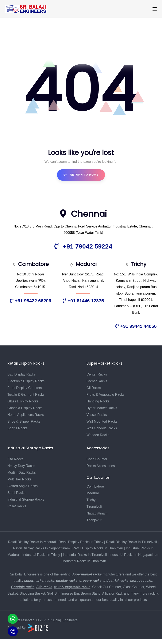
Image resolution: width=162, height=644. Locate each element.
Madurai (93, 493)
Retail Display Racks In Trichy (81, 542)
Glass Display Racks (23, 401)
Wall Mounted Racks (102, 421)
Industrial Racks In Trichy (41, 555)
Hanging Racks (98, 401)
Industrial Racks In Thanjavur (84, 561)
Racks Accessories (101, 466)
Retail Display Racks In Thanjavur (98, 548)
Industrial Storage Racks (26, 499)
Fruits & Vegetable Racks (105, 395)
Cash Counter (97, 459)
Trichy (91, 500)
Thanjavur (94, 520)
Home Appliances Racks (26, 415)
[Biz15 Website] (38, 628)
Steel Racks (16, 493)
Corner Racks (97, 381)
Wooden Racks (98, 435)
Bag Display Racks (22, 374)
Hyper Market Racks (102, 408)
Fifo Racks (15, 459)
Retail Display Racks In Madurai (32, 542)
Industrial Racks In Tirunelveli (85, 555)
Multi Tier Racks (19, 479)
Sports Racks (17, 428)
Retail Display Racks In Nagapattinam (41, 548)
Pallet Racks (17, 506)
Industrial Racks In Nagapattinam (134, 555)
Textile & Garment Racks (26, 395)
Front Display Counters (25, 388)
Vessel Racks (97, 415)
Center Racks (97, 374)
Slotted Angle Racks (22, 486)
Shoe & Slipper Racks (24, 421)
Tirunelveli (94, 507)
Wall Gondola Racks (102, 428)
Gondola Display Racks (25, 408)
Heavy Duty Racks (21, 466)
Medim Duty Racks (22, 473)
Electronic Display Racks (26, 381)
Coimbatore (95, 486)
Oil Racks (94, 388)
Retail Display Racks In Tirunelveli (131, 542)
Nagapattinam (97, 513)
